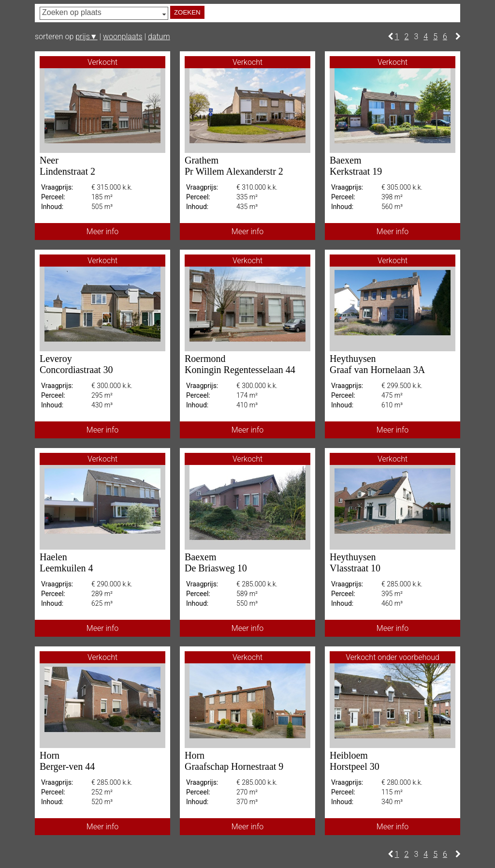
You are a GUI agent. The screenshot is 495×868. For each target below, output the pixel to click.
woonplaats (123, 37)
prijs (86, 37)
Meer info (102, 232)
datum (159, 37)
